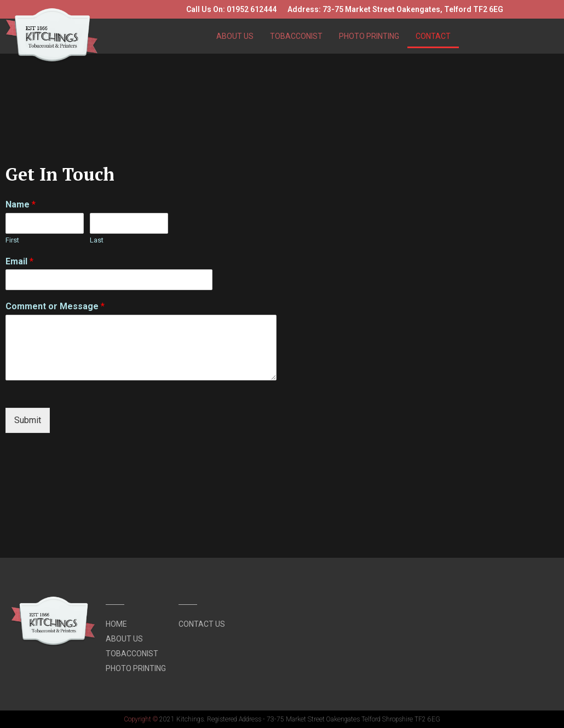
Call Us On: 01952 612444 (231, 9)
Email (19, 261)
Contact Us (202, 624)
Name (21, 204)
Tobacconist (296, 36)
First (12, 240)
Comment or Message (55, 306)
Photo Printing (369, 36)
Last (97, 240)
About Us (235, 36)
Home (116, 624)
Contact (433, 36)
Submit (28, 420)
